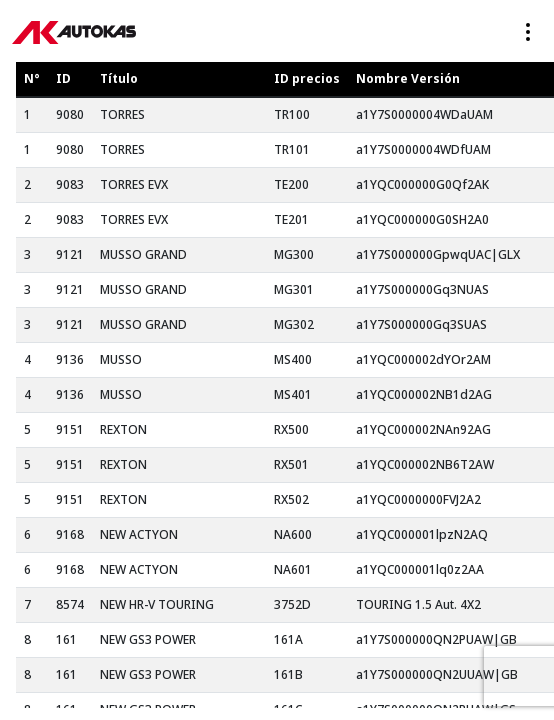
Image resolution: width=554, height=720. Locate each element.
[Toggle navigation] (528, 31)
